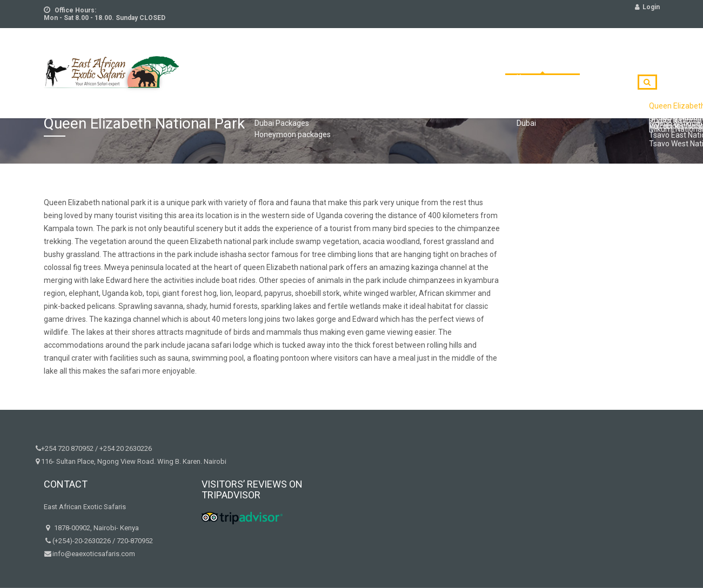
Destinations (505, 66)
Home (228, 66)
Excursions (326, 66)
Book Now (627, 66)
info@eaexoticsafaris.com (94, 554)
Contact (570, 66)
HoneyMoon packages (414, 66)
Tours (271, 66)
